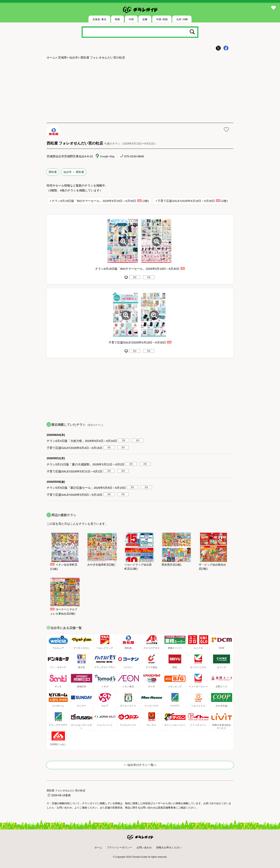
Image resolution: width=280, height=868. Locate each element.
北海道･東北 (99, 19)
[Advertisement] (140, 92)
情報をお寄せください (169, 847)
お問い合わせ (144, 847)
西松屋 (53, 172)
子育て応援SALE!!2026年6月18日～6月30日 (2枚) (193, 201)
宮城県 (62, 57)
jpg (135, 277)
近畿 (145, 19)
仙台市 (74, 57)
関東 (117, 19)
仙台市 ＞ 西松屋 (74, 172)
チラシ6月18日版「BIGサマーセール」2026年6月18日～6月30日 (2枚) (100, 201)
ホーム (51, 57)
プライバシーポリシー (119, 847)
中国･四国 (162, 19)
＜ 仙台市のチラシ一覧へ (140, 765)
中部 (131, 19)
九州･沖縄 (182, 19)
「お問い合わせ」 (64, 808)
